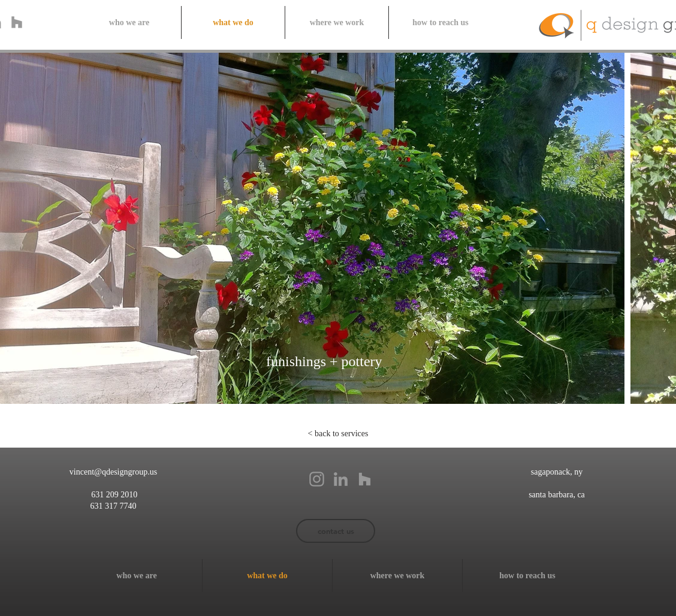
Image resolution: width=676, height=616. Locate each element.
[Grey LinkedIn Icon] (341, 479)
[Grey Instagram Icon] (317, 479)
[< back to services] (338, 434)
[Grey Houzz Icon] (17, 22)
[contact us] (336, 531)
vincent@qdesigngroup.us (113, 472)
